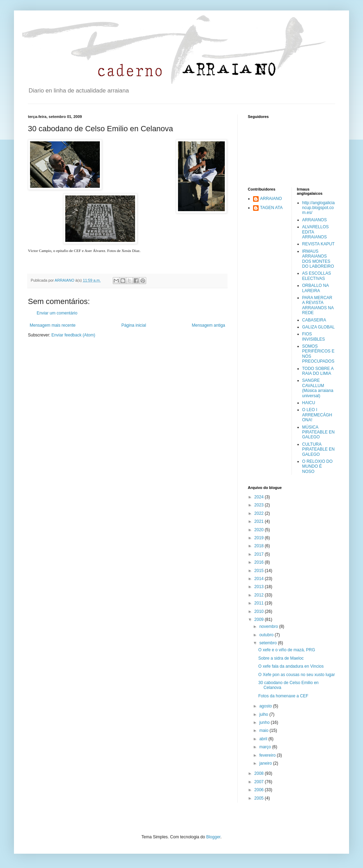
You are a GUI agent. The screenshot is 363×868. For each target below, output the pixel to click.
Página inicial (134, 325)
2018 (260, 546)
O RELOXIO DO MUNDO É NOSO (317, 466)
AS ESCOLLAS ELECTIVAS (317, 276)
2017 (260, 554)
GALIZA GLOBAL (318, 327)
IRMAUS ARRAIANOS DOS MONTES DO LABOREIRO (318, 259)
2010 (260, 611)
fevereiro (268, 755)
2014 (260, 579)
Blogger (213, 837)
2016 (260, 562)
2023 (260, 505)
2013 (260, 587)
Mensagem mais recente (53, 325)
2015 (260, 571)
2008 (260, 773)
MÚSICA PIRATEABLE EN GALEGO (318, 432)
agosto (266, 706)
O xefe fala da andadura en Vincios (291, 666)
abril (264, 739)
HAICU (309, 403)
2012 (260, 595)
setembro (269, 643)
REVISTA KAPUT (318, 244)
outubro (267, 635)
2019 (260, 538)
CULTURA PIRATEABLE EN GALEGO (318, 449)
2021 (260, 521)
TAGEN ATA (271, 208)
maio (264, 730)
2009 (260, 620)
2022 (260, 513)
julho (264, 714)
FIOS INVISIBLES (314, 336)
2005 (260, 798)
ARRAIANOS (315, 220)
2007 (260, 782)
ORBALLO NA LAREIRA (316, 288)
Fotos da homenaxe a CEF (283, 696)
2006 (260, 790)
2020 (260, 530)
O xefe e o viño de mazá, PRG (287, 650)
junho (265, 722)
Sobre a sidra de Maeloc (281, 658)
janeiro (266, 763)
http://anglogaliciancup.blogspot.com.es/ (318, 208)
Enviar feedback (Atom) (73, 335)
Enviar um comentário (57, 313)
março (266, 747)
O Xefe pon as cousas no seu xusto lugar (297, 675)
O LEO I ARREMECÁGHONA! (317, 415)
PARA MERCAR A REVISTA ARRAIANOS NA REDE (318, 305)
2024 (260, 497)
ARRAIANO (271, 199)
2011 (260, 603)
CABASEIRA (314, 320)
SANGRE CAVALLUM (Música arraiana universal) (318, 388)
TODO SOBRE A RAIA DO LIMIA (318, 371)
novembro (269, 626)
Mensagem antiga (209, 325)
